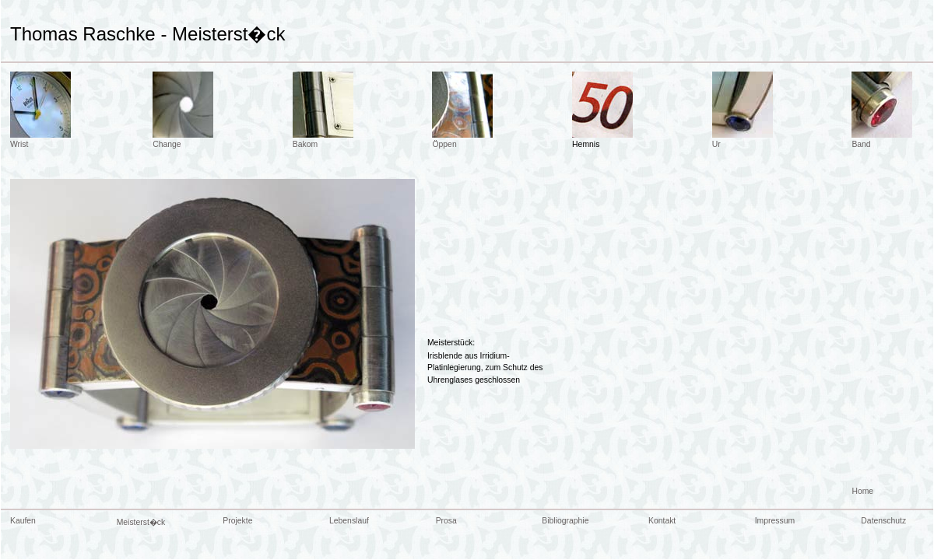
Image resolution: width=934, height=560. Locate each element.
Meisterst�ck (141, 522)
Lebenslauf (349, 521)
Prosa (446, 521)
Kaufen (23, 521)
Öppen (444, 144)
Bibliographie (565, 521)
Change (167, 144)
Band (861, 144)
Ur (716, 144)
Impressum (775, 521)
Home (862, 491)
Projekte (237, 521)
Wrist (19, 144)
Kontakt (662, 521)
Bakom (305, 144)
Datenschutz (883, 521)
